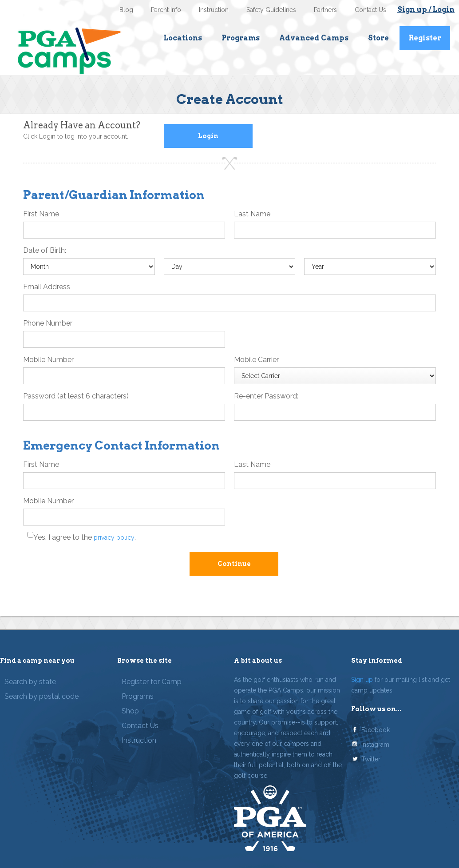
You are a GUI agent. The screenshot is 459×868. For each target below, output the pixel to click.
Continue (234, 564)
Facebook (376, 730)
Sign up (362, 680)
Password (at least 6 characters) (76, 396)
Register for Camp (152, 682)
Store (378, 38)
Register (425, 38)
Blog (126, 10)
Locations (183, 38)
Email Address (47, 287)
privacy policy (114, 538)
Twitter (371, 759)
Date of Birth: (45, 250)
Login (208, 136)
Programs (241, 38)
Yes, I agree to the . (85, 537)
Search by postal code (42, 696)
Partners (325, 10)
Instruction (214, 10)
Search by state (30, 682)
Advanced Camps (314, 38)
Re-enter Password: (266, 396)
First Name (41, 214)
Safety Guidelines (271, 10)
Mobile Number (48, 360)
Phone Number (48, 323)
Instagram (375, 745)
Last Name (252, 214)
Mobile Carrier (256, 360)
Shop (130, 711)
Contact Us (370, 10)
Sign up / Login (426, 10)
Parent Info (166, 10)
